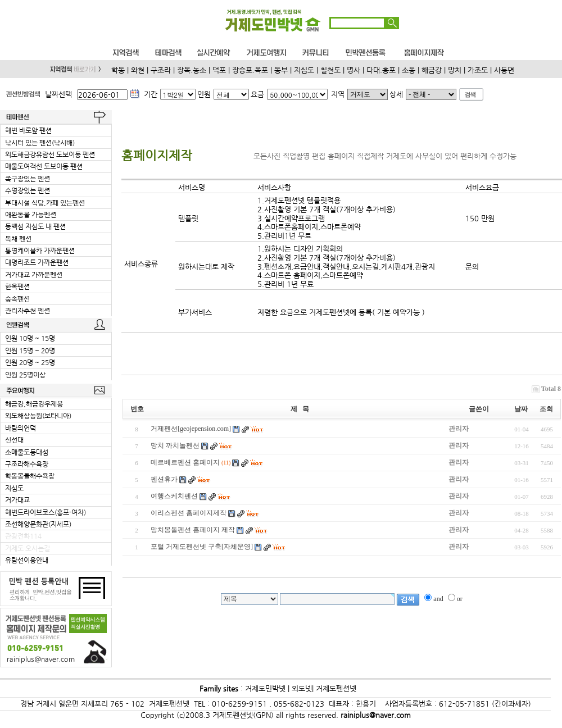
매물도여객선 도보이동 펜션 (44, 166)
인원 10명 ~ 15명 (30, 338)
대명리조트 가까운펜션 (37, 262)
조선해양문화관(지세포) (38, 524)
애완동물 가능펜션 (31, 215)
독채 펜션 (18, 239)
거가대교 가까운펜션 (34, 275)
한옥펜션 (17, 286)
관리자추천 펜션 (28, 311)
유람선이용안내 (27, 560)
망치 (455, 70)
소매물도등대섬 (27, 452)
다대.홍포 (381, 70)
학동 (118, 70)
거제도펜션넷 (336, 688)
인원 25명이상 (25, 375)
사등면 (504, 70)
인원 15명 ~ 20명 (30, 351)
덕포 (219, 70)
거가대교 (17, 500)
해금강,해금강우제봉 (34, 404)
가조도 (478, 70)
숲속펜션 (17, 299)
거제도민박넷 (265, 688)
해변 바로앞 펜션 (28, 130)
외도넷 (301, 688)
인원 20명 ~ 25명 (30, 362)
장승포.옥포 (250, 70)
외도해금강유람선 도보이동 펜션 (50, 154)
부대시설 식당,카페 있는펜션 (45, 203)
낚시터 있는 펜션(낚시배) (40, 143)
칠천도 (330, 70)
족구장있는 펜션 (28, 179)
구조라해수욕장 (27, 464)
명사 (353, 70)
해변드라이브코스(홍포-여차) (46, 512)
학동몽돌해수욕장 (30, 476)
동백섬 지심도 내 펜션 (35, 226)
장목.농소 (192, 70)
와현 (138, 70)
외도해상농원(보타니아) (38, 416)
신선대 (14, 440)
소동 (409, 70)
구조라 (161, 70)
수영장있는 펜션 (28, 190)
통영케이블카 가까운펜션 (40, 251)
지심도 (304, 70)
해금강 (432, 70)
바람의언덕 (21, 428)
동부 (281, 70)
